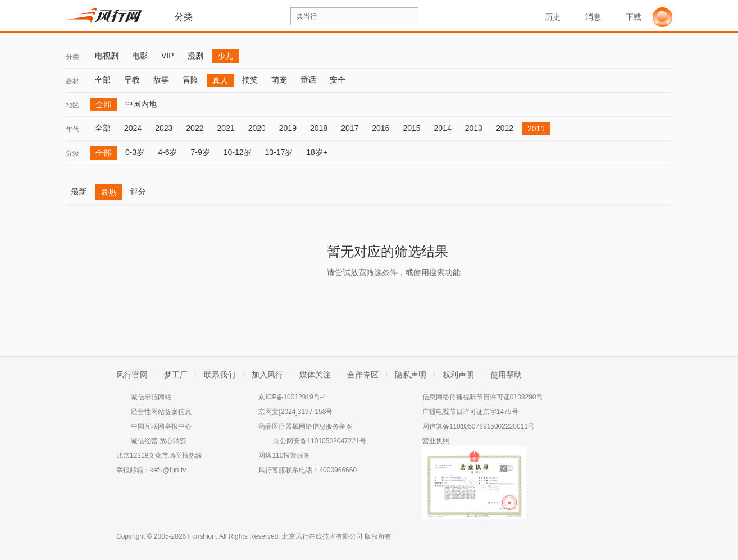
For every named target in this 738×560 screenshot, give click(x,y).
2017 (350, 128)
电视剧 (107, 56)
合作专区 (363, 375)
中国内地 (141, 104)
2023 (164, 128)
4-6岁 (167, 152)
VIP (168, 56)
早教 (132, 80)
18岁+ (317, 152)
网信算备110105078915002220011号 (479, 426)
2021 (225, 128)
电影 (140, 56)
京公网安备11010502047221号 (319, 441)
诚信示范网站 (151, 397)
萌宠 (279, 80)
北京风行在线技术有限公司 (322, 536)
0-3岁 (135, 152)
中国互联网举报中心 (161, 426)
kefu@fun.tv (168, 470)
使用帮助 (506, 375)
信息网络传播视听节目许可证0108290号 (483, 397)
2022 (195, 128)
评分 (138, 192)
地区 (72, 105)
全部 (103, 80)
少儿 (225, 56)
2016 (381, 128)
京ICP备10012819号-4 (292, 397)
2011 (536, 129)
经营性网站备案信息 (161, 412)
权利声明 (458, 375)
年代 (72, 129)
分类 (72, 57)
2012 (505, 128)
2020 (257, 128)
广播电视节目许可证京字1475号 (470, 412)
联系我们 (220, 375)
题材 (72, 81)
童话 (308, 80)
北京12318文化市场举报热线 (159, 456)
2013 (474, 128)
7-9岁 (200, 152)
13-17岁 (279, 152)
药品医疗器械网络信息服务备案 (306, 426)
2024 (133, 128)
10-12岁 (238, 152)
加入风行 (267, 375)
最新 (79, 192)
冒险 (190, 80)
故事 (161, 80)
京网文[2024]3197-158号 (295, 412)
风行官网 (132, 375)
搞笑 (250, 80)
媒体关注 (315, 375)
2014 (443, 128)
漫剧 (195, 56)
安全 (338, 80)
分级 (72, 153)
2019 (288, 128)
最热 (108, 192)
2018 (319, 128)
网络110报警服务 (284, 456)
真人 (220, 80)
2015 (411, 128)
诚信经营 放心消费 (159, 441)
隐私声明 (411, 375)
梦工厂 (176, 375)
